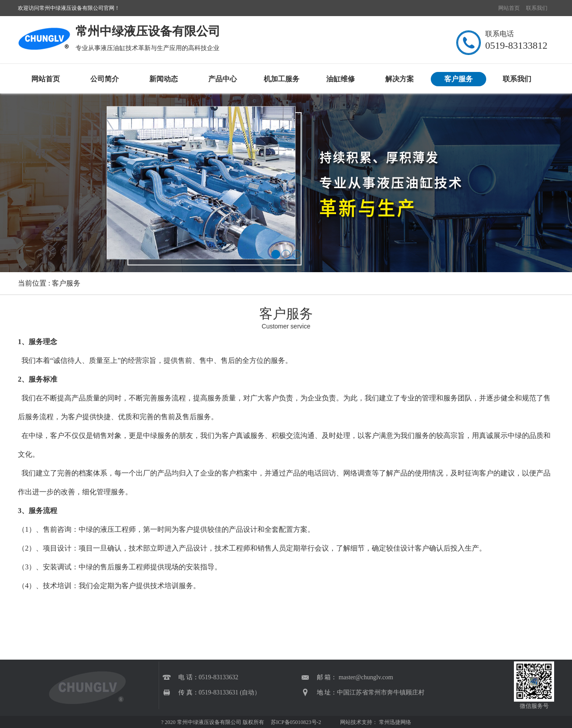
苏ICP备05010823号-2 (295, 722)
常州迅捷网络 (395, 722)
